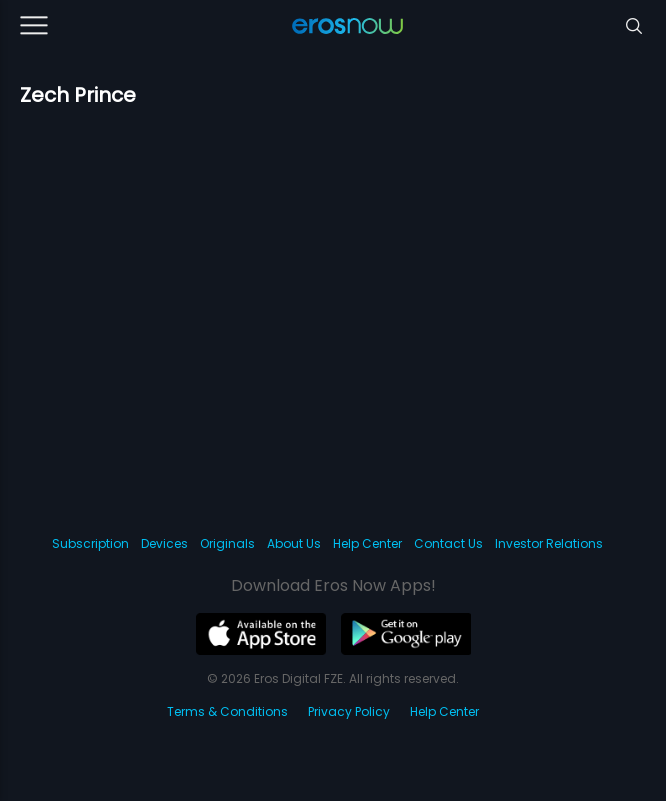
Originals (227, 543)
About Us (294, 543)
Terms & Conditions (227, 711)
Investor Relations (549, 543)
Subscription (90, 543)
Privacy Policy (349, 711)
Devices (164, 543)
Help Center (367, 543)
